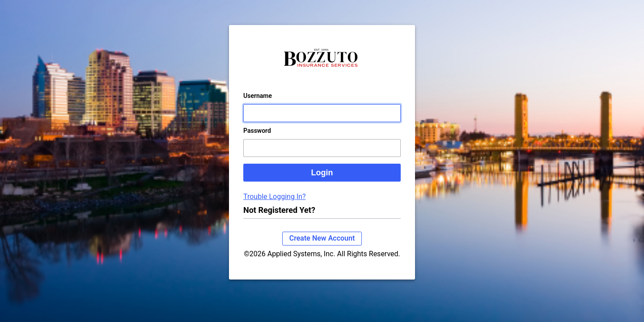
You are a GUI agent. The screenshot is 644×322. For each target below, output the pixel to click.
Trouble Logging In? (275, 205)
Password (257, 140)
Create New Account (322, 247)
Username (258, 105)
